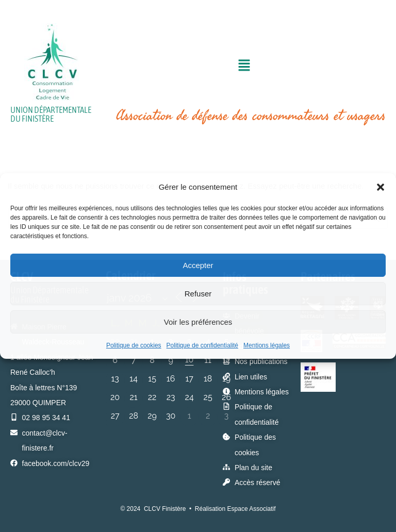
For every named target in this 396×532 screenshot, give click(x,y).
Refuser (198, 294)
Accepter (198, 265)
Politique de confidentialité (202, 345)
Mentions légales (267, 345)
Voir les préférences (198, 322)
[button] (381, 187)
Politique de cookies (134, 345)
